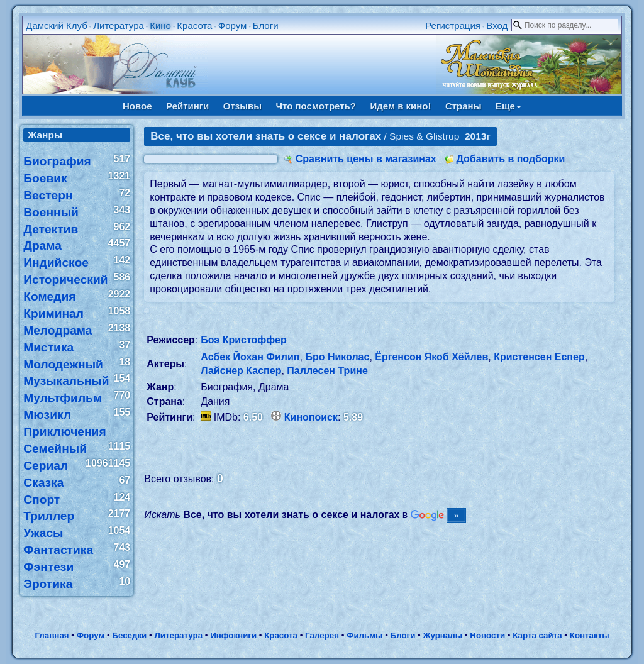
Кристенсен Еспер (539, 357)
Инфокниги (233, 635)
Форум (233, 25)
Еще (508, 106)
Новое (137, 106)
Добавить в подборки (510, 159)
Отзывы (242, 106)
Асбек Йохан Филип (250, 357)
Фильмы (364, 635)
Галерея (322, 635)
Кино (160, 25)
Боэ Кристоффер (243, 340)
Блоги (266, 25)
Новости (487, 635)
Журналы (442, 635)
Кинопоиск (311, 417)
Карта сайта (537, 635)
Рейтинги (187, 106)
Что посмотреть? (316, 106)
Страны (464, 106)
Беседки (129, 635)
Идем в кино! (400, 106)
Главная (52, 635)
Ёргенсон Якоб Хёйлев (431, 357)
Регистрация (453, 25)
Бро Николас (337, 357)
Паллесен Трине (327, 371)
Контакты (590, 635)
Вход (497, 25)
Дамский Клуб (57, 25)
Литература (119, 25)
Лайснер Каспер (241, 371)
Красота (194, 25)
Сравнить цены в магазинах (366, 159)
